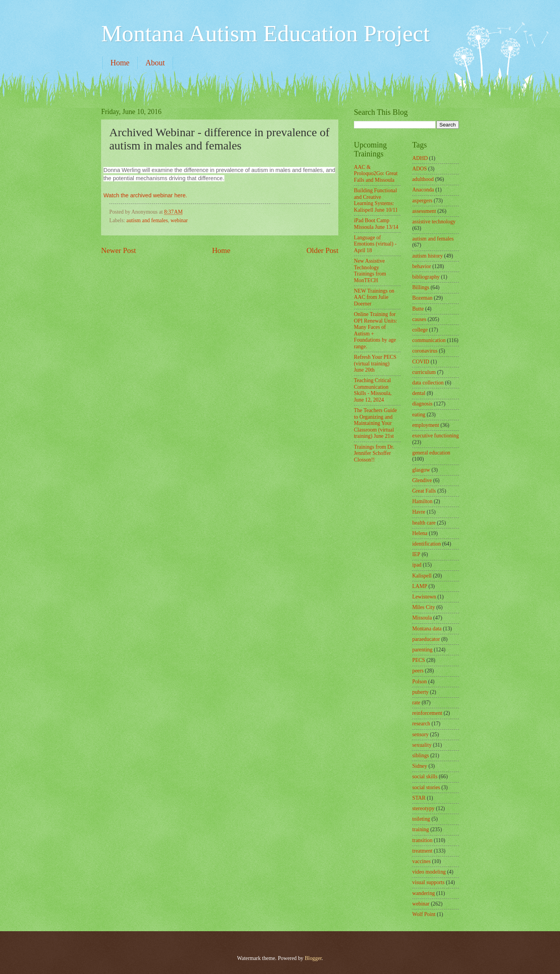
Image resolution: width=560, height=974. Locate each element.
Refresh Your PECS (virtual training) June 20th (375, 363)
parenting (422, 650)
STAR (419, 798)
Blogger (313, 958)
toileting (421, 819)
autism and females (147, 220)
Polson (420, 682)
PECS (419, 660)
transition (422, 840)
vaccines (422, 861)
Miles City (424, 607)
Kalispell (422, 576)
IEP (416, 554)
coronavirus (425, 351)
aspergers (422, 201)
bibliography (426, 277)
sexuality (422, 745)
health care (424, 523)
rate (416, 703)
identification (427, 544)
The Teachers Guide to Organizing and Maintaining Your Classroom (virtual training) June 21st (375, 423)
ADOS (420, 169)
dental (419, 393)
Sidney (420, 766)
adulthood (423, 179)
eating (419, 415)
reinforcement (427, 713)
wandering (423, 893)
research (421, 724)
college (420, 330)
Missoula (422, 618)
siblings (421, 756)
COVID (421, 362)
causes (419, 319)
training (421, 829)
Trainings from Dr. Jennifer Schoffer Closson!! (374, 453)
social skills (425, 777)
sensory (420, 734)
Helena (420, 533)
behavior (422, 266)
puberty (420, 692)
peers (418, 671)
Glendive (422, 480)
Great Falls (424, 491)
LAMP (420, 586)
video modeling (429, 872)
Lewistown (424, 597)
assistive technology (434, 222)
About (155, 63)
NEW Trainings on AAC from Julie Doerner (374, 297)
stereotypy (423, 808)
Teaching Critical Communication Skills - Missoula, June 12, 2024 (373, 390)
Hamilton (422, 501)
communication (429, 340)
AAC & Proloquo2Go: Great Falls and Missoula (376, 174)
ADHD (420, 158)
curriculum (424, 372)
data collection (428, 383)
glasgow (421, 470)
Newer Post (119, 250)
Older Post (322, 250)
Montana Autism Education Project (265, 33)
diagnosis (422, 404)
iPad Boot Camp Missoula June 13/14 (376, 224)
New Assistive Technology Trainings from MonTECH (370, 271)
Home (120, 63)
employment (426, 425)
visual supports (428, 882)
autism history (428, 256)
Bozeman (422, 298)
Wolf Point (424, 914)
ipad (417, 565)
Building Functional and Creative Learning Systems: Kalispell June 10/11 (376, 200)
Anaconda (423, 190)
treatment (422, 851)
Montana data (427, 629)
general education (431, 453)
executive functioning (436, 436)
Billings (421, 287)
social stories (426, 787)
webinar (179, 220)
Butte (418, 309)
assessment (424, 211)
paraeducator (426, 639)
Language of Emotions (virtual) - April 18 (375, 244)
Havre (419, 512)
